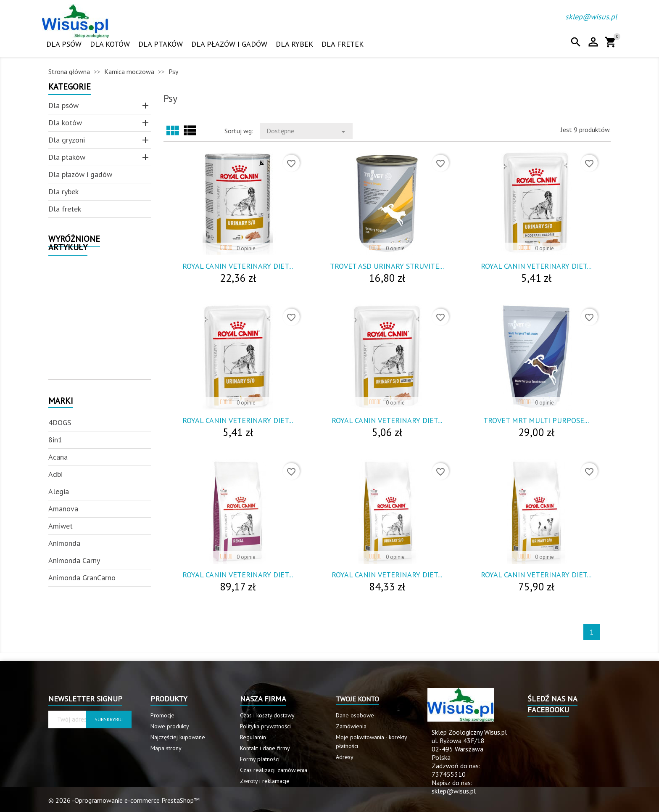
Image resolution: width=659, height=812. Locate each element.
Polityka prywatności (265, 726)
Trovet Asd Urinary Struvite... (387, 266)
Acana (58, 457)
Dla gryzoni (67, 140)
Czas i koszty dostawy (267, 715)
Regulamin (253, 737)
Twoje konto (357, 699)
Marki (61, 401)
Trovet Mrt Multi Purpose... (536, 420)
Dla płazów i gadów (229, 44)
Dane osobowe (355, 715)
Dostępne (307, 132)
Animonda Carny (74, 560)
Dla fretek (343, 44)
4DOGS (60, 422)
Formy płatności (260, 759)
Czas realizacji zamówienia (274, 770)
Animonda (64, 543)
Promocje (162, 715)
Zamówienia (351, 726)
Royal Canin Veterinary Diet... (238, 266)
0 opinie (246, 248)
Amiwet (61, 526)
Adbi (55, 474)
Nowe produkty (170, 726)
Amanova (63, 509)
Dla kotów (110, 44)
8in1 (55, 440)
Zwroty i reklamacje (265, 781)
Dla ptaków (161, 44)
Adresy (345, 757)
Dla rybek (294, 44)
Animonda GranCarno (82, 578)
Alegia (59, 491)
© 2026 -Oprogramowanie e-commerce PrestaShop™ (124, 800)
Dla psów (64, 44)
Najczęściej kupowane (178, 737)
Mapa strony (166, 748)
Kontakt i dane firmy (265, 748)
